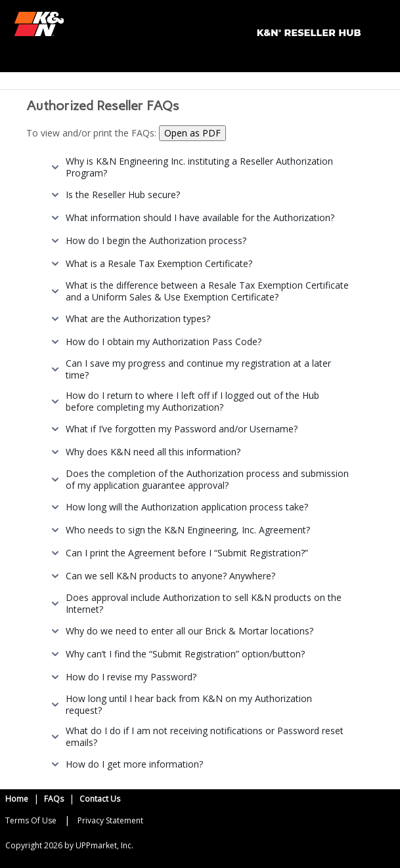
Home (17, 799)
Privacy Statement (110, 820)
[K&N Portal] (187, 23)
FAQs (54, 799)
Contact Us (100, 799)
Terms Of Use (31, 820)
